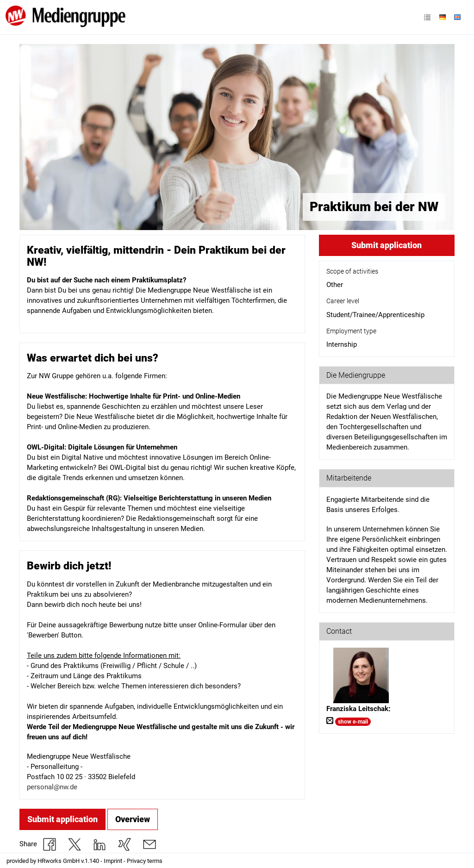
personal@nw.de (52, 787)
